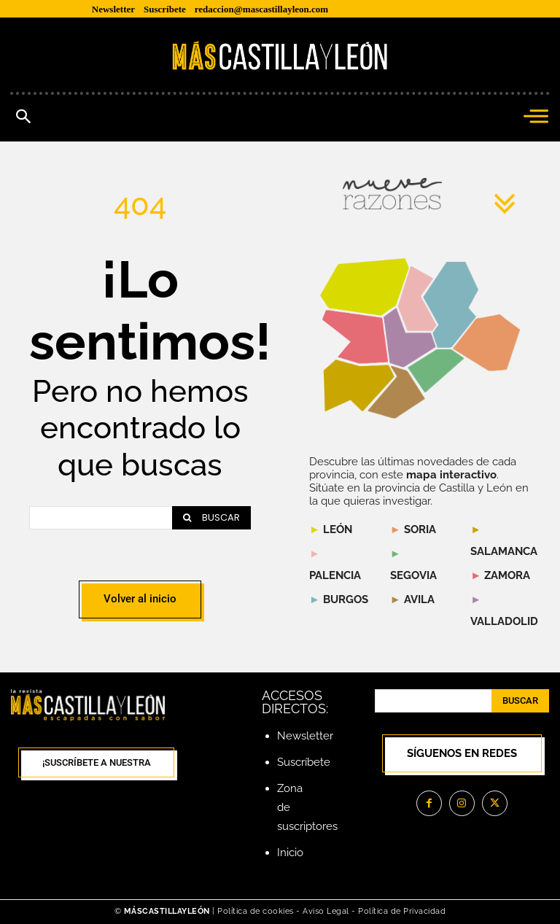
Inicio (290, 853)
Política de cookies (256, 911)
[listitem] (355, 337)
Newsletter (305, 736)
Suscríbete (304, 762)
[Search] (211, 518)
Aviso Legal (327, 911)
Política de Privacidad (402, 911)
